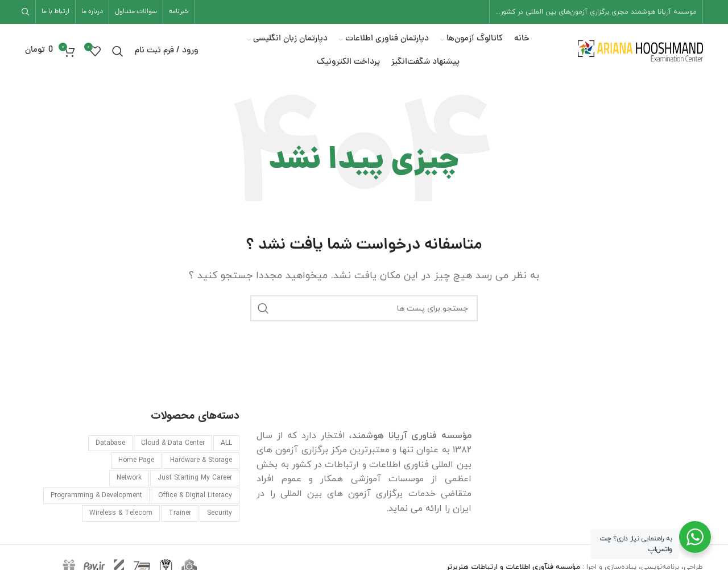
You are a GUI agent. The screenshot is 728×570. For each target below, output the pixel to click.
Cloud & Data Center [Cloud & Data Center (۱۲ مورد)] (173, 443)
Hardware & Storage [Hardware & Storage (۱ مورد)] (201, 460)
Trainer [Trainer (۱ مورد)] (180, 513)
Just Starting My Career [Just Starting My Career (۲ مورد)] (195, 478)
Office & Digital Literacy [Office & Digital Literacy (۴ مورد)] (195, 495)
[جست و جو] (27, 12)
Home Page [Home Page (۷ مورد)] (136, 460)
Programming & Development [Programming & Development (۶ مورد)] (96, 495)
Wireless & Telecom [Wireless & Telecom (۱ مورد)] (121, 513)
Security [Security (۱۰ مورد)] (220, 513)
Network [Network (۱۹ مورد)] (129, 478)
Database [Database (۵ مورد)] (110, 443)
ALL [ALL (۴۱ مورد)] (226, 443)
